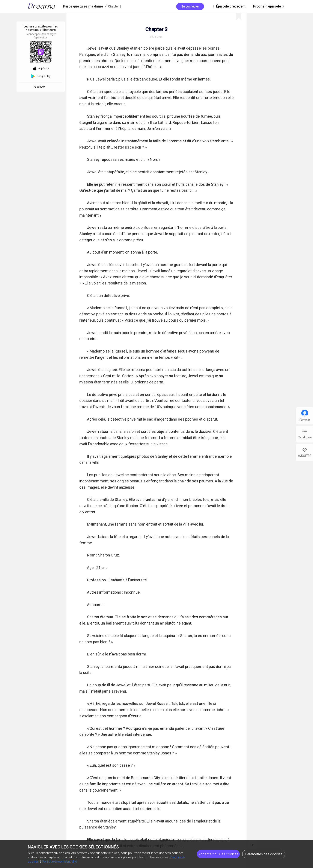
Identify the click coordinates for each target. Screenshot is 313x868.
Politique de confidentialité (59, 862)
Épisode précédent (229, 6)
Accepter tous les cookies (218, 854)
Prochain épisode (269, 6)
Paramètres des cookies (264, 854)
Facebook (40, 87)
